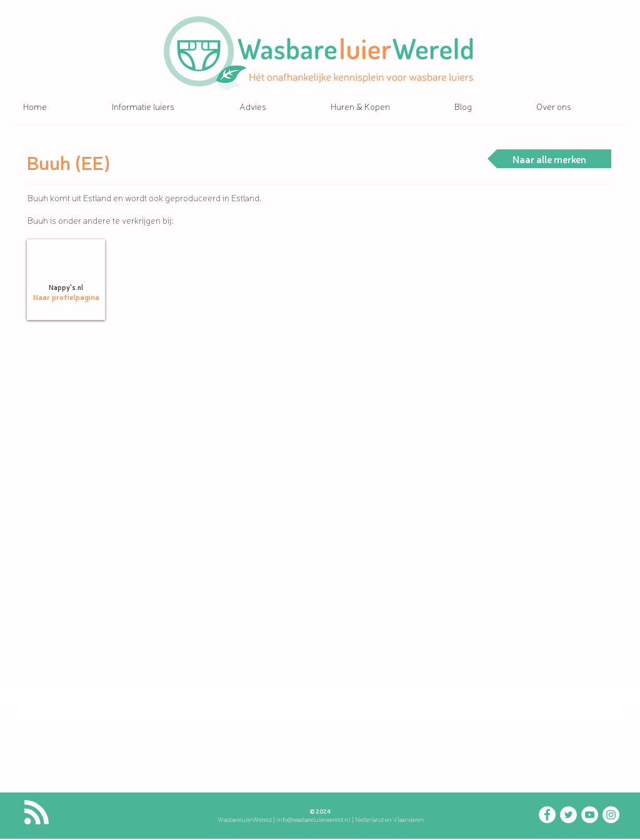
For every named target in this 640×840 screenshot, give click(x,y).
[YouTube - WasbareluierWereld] (590, 815)
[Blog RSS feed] (37, 813)
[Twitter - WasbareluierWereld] (568, 815)
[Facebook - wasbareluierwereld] (547, 815)
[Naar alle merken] (549, 159)
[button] (166, 107)
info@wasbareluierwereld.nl (313, 819)
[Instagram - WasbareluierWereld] (611, 815)
